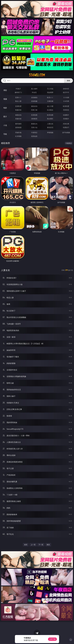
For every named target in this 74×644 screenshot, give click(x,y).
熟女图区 (50, 119)
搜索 (68, 81)
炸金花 (34, 92)
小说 (5, 125)
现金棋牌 (50, 92)
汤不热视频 (66, 132)
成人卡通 (50, 106)
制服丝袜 (18, 110)
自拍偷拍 (34, 97)
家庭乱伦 (34, 124)
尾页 (48, 545)
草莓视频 (50, 132)
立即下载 (52, 639)
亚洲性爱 (18, 106)
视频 (5, 99)
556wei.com (37, 75)
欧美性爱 (66, 106)
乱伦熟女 (50, 110)
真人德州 (34, 89)
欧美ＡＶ (50, 97)
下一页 (41, 545)
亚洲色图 (34, 115)
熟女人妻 (18, 101)
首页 (26, 545)
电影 (5, 108)
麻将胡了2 (18, 92)
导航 (5, 134)
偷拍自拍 (34, 106)
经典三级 (34, 110)
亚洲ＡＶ (18, 97)
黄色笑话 (50, 127)
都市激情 (18, 124)
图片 (5, 117)
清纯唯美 (34, 119)
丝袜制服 (34, 101)
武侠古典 (66, 124)
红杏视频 (18, 136)
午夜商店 (34, 132)
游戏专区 (66, 89)
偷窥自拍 (18, 115)
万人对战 (50, 89)
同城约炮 (18, 132)
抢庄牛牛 (66, 92)
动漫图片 (66, 115)
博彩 (5, 90)
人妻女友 (50, 124)
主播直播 (50, 101)
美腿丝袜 (18, 119)
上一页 (33, 545)
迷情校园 (18, 127)
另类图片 (66, 119)
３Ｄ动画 (66, 97)
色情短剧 (34, 136)
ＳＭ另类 (66, 101)
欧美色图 (50, 115)
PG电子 (18, 89)
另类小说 (34, 127)
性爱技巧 (66, 127)
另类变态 (66, 110)
